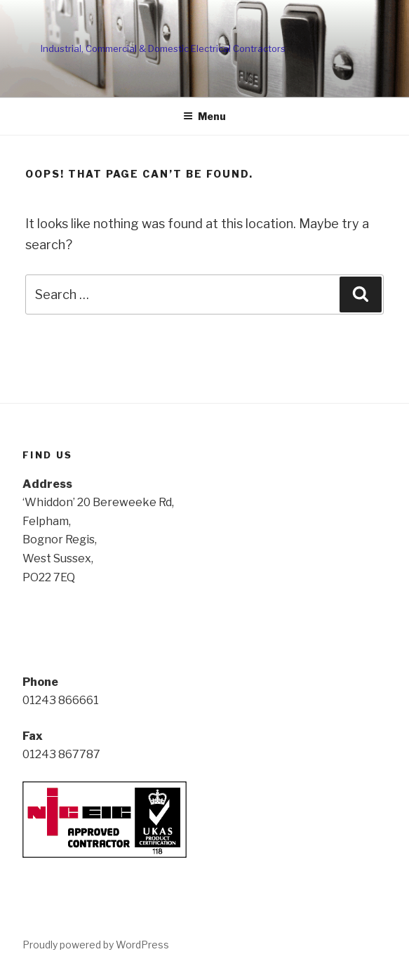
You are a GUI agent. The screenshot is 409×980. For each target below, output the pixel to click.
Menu (204, 116)
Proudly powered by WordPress (96, 945)
